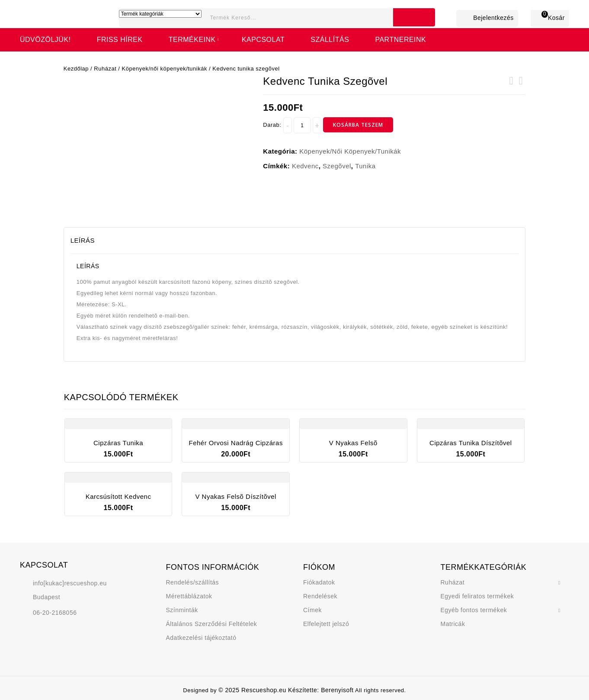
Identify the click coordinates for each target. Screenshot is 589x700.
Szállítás (330, 40)
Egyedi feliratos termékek (477, 596)
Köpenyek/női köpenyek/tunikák (165, 69)
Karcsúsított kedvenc (521, 86)
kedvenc (305, 166)
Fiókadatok (319, 582)
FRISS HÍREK (120, 40)
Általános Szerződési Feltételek (212, 624)
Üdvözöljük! (45, 40)
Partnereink (400, 40)
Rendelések (320, 596)
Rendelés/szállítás (193, 582)
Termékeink (192, 40)
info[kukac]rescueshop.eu (70, 583)
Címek (312, 610)
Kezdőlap (76, 69)
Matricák (453, 624)
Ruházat (105, 69)
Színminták (182, 610)
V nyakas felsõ (511, 86)
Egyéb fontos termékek (474, 610)
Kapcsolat (263, 40)
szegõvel (337, 166)
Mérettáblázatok (189, 596)
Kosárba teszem (358, 125)
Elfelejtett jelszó (326, 624)
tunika (365, 166)
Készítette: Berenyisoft (321, 690)
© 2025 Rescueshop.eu (253, 690)
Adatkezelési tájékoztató (201, 638)
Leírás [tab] (83, 240)
